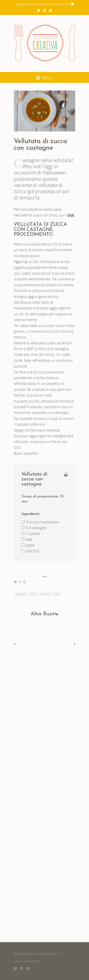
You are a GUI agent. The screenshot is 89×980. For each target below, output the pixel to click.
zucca (56, 594)
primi (32, 594)
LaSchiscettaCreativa (27, 961)
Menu (45, 78)
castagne (20, 594)
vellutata (44, 594)
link (71, 215)
